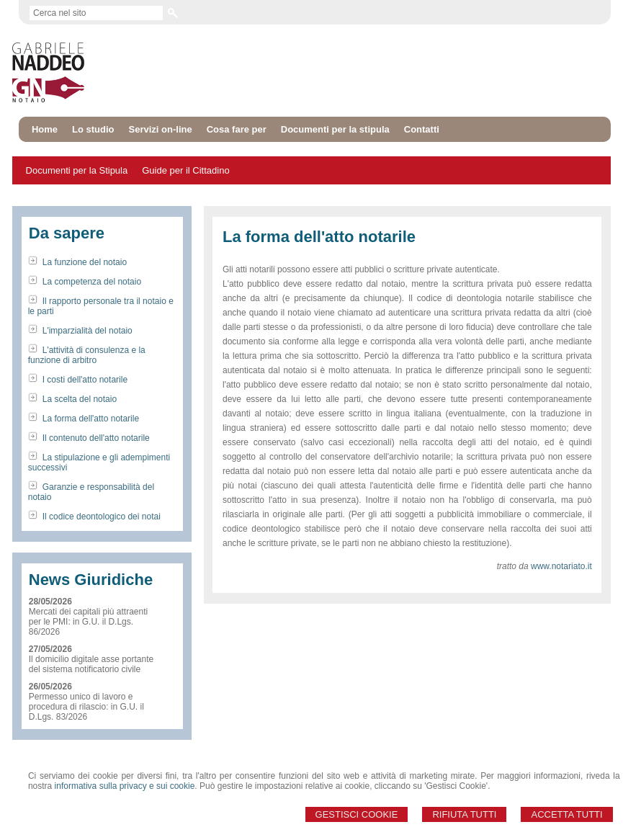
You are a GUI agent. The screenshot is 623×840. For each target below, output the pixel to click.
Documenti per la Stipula (77, 170)
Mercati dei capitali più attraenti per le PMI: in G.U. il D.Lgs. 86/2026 (88, 622)
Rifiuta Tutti (464, 814)
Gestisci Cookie (357, 814)
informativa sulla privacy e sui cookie (125, 786)
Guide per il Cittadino (185, 170)
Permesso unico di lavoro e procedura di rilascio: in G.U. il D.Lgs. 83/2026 (86, 707)
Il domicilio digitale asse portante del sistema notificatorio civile (91, 664)
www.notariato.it (561, 566)
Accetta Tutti (566, 814)
